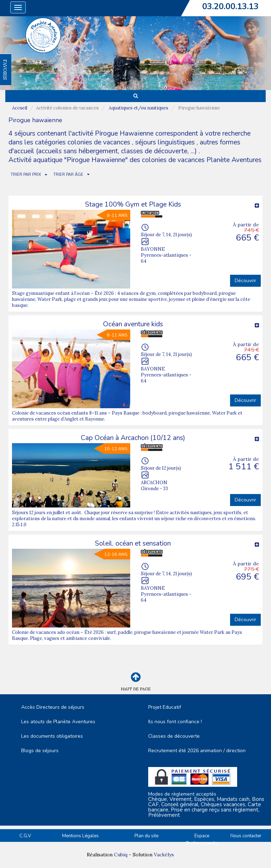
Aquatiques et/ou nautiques (138, 108)
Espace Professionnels (202, 840)
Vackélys (164, 855)
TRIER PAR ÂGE (68, 175)
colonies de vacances (100, 142)
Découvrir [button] (245, 281)
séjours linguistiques (165, 142)
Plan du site (146, 836)
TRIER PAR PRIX (26, 175)
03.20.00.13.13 (230, 6)
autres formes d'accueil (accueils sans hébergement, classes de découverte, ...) (124, 147)
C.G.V (25, 836)
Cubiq (121, 855)
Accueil (20, 108)
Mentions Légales (80, 836)
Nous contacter (246, 836)
